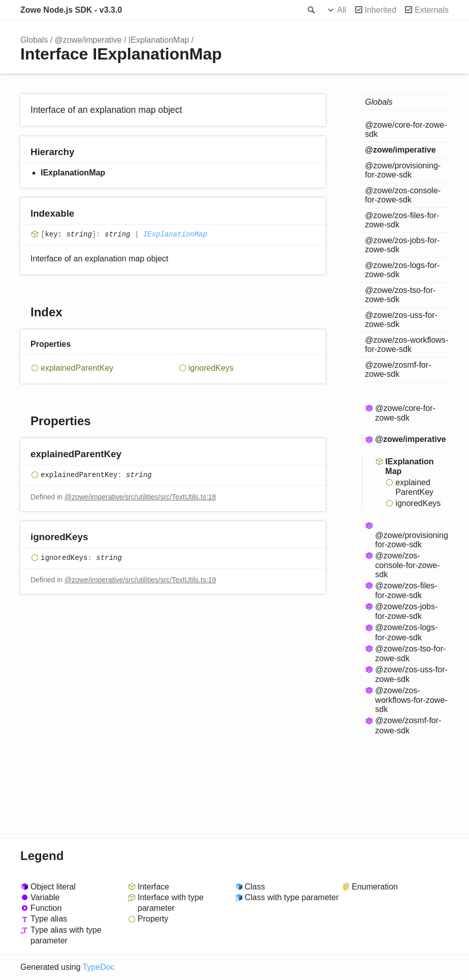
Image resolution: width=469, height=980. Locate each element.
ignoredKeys (211, 368)
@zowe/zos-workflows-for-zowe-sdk (407, 345)
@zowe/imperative (88, 40)
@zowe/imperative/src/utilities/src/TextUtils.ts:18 (140, 497)
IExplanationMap (159, 40)
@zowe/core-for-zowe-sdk (406, 129)
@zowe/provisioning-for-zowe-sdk (403, 170)
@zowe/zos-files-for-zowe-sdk (402, 220)
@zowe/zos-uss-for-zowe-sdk (401, 320)
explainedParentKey (77, 368)
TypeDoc (98, 967)
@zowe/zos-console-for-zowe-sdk (403, 195)
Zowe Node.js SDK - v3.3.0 (71, 10)
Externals (432, 10)
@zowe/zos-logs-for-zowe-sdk (402, 270)
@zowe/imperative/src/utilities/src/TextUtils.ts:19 (140, 580)
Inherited (381, 10)
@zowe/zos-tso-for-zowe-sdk (400, 295)
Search (310, 10)
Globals (34, 40)
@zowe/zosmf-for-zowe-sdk (398, 369)
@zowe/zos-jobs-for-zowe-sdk (402, 245)
